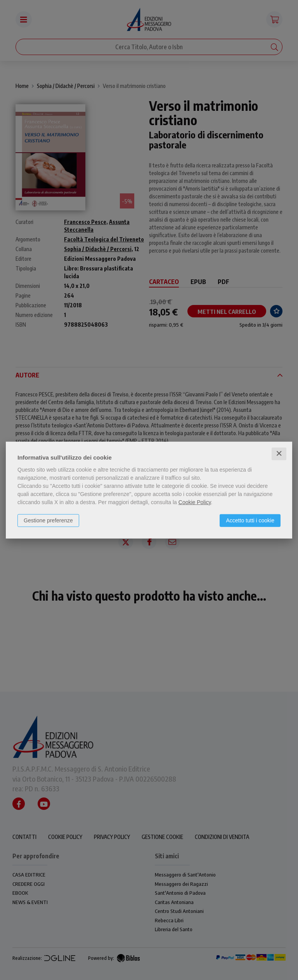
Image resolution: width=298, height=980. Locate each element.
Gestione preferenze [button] (48, 520)
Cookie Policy (195, 502)
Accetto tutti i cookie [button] (250, 520)
